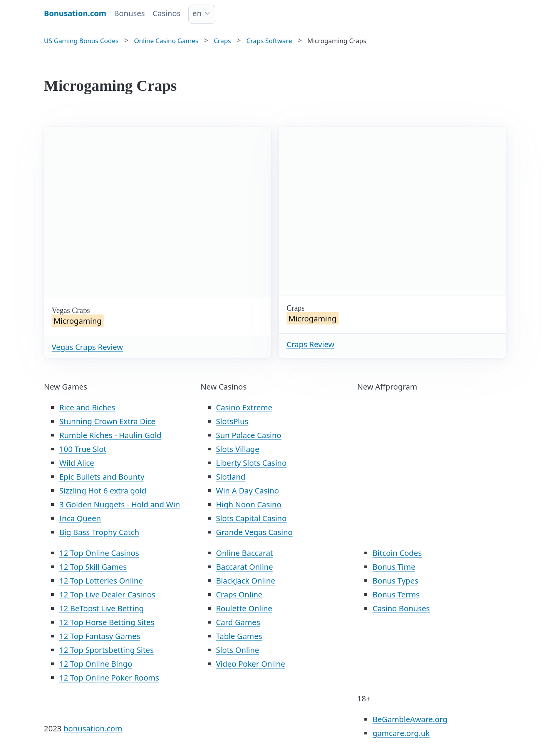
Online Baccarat (245, 553)
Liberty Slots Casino (251, 463)
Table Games (239, 636)
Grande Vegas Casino (254, 532)
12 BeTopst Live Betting (101, 608)
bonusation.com (93, 728)
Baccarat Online (245, 567)
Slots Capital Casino (251, 518)
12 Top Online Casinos (99, 553)
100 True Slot (83, 449)
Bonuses (129, 13)
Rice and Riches (87, 407)
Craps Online (239, 595)
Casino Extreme (244, 407)
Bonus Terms (396, 595)
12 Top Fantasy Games (100, 636)
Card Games (238, 622)
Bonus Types (395, 581)
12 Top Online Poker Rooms (109, 678)
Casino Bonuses (401, 608)
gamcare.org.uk (401, 733)
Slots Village (238, 449)
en (197, 13)
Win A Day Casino (248, 491)
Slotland (231, 477)
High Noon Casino (249, 504)
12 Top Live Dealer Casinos (107, 595)
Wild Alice (77, 463)
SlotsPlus (232, 421)
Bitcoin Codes (397, 553)
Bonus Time (394, 567)
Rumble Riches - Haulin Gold (110, 435)
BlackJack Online (246, 581)
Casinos (167, 13)
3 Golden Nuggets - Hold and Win (120, 504)
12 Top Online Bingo (96, 664)
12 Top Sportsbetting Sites (106, 650)
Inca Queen (80, 518)
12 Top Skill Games (93, 567)
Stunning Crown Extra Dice (107, 421)
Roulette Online (244, 608)
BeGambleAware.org (410, 719)
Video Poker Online (251, 664)
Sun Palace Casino (249, 435)
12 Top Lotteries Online (101, 581)
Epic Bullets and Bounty (102, 477)
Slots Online (238, 650)
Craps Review (310, 344)
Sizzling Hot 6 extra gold (103, 491)
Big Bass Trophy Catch (99, 532)
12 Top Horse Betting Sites (107, 622)
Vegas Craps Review (87, 347)
